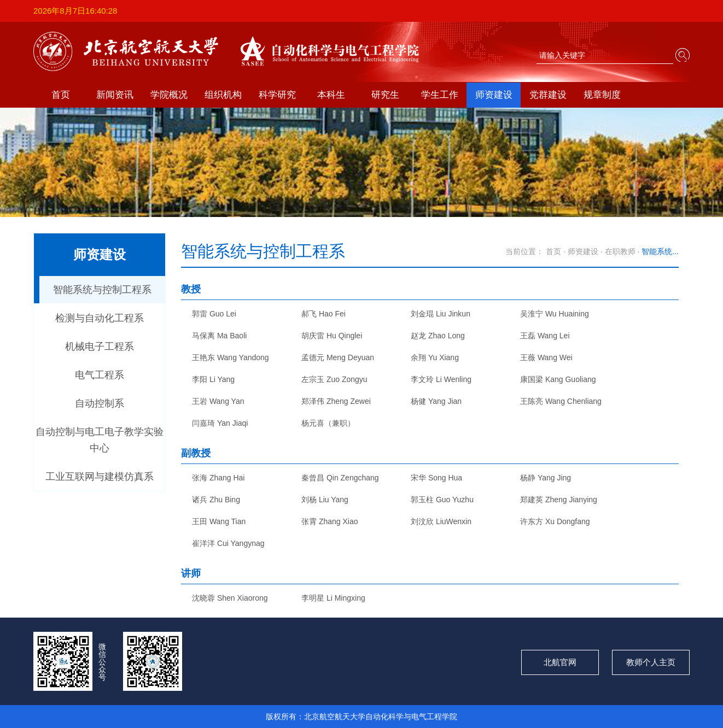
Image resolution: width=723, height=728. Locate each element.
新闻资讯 (115, 95)
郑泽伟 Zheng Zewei (336, 401)
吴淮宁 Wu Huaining (555, 314)
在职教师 (620, 251)
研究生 (385, 95)
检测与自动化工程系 (100, 318)
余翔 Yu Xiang (435, 357)
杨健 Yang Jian (436, 401)
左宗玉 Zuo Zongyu (334, 379)
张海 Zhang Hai (218, 478)
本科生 (331, 95)
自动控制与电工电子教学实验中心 (100, 440)
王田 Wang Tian (219, 521)
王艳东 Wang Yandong (231, 357)
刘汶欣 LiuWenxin (441, 521)
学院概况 (169, 95)
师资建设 (494, 95)
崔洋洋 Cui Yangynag (228, 543)
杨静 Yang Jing (546, 478)
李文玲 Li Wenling (441, 379)
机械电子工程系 (100, 347)
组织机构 (223, 95)
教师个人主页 (651, 662)
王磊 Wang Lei (545, 336)
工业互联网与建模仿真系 (100, 477)
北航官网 (560, 662)
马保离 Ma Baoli (219, 336)
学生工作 (440, 95)
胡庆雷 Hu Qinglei (332, 336)
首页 (61, 95)
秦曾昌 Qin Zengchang (340, 478)
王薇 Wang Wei (546, 357)
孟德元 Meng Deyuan (338, 357)
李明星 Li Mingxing (333, 598)
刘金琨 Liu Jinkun (441, 314)
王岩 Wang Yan (218, 401)
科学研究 (277, 95)
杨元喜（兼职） (328, 423)
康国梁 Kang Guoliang (558, 379)
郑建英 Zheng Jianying (559, 500)
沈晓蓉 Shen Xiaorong (230, 598)
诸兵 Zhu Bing (216, 500)
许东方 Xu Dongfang (555, 521)
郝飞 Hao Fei (323, 314)
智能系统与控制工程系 (102, 290)
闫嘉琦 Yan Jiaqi (220, 423)
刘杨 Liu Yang (325, 500)
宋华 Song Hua (436, 478)
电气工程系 (100, 375)
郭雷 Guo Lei (214, 314)
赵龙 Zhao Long (438, 336)
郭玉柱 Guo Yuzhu (442, 500)
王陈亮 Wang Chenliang (561, 401)
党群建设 (548, 95)
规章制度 (602, 95)
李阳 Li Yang (213, 379)
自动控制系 (100, 403)
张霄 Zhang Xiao (330, 521)
